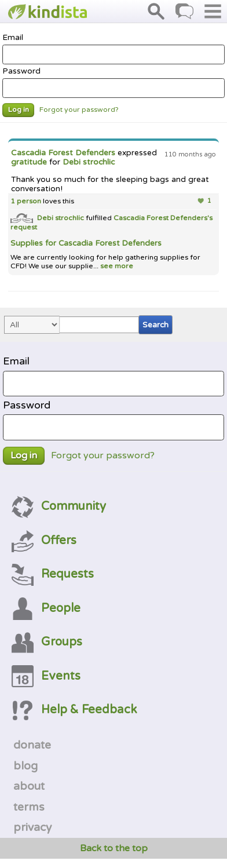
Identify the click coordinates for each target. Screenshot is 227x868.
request (24, 227)
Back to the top (114, 848)
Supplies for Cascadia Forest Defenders (86, 243)
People (46, 608)
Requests (53, 574)
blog (25, 766)
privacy (32, 827)
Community (59, 506)
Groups (47, 642)
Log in (19, 110)
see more (116, 266)
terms (29, 807)
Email (113, 49)
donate (32, 745)
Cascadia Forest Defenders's (163, 218)
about (29, 786)
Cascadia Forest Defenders (63, 153)
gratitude (29, 162)
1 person (26, 201)
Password (113, 82)
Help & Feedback (74, 710)
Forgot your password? (79, 110)
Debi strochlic (89, 162)
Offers (44, 540)
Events (46, 676)
